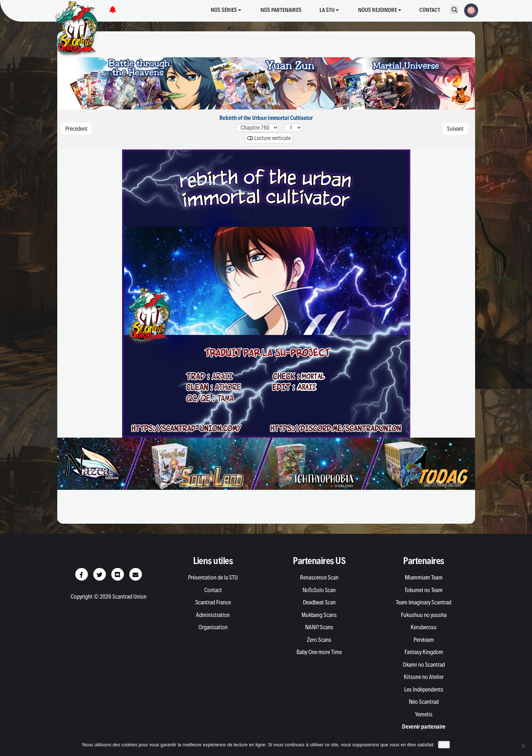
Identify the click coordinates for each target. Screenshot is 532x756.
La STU (329, 10)
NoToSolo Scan (319, 590)
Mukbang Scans (319, 615)
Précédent (76, 129)
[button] (469, 10)
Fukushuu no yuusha (424, 615)
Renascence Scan (319, 577)
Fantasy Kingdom (424, 652)
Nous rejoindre (380, 10)
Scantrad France (213, 602)
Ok (444, 745)
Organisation (213, 627)
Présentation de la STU (213, 577)
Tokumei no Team (424, 590)
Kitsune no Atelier (424, 677)
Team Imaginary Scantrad (424, 602)
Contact (430, 10)
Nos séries (226, 10)
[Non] (523, 746)
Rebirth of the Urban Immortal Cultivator (266, 118)
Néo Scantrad (424, 702)
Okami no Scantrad (424, 665)
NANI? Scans (319, 627)
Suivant (455, 129)
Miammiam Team (424, 577)
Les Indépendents (424, 689)
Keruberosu (424, 627)
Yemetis (424, 714)
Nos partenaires (281, 10)
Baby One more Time (319, 652)
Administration (213, 615)
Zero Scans (319, 640)
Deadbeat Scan (319, 602)
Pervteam (424, 640)
